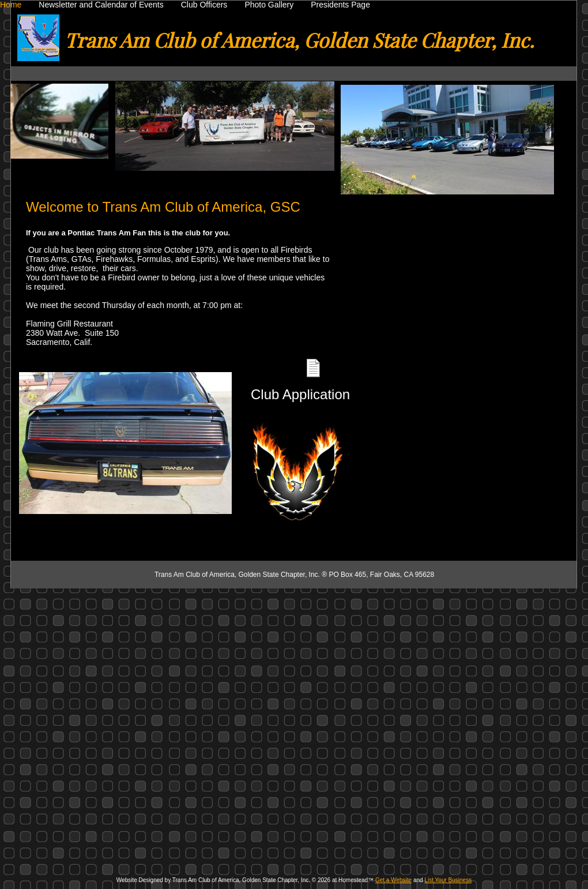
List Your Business (448, 880)
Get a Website (393, 880)
